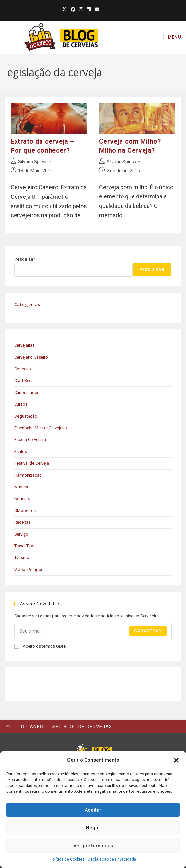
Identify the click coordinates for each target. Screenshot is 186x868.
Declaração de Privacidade (112, 859)
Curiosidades (27, 392)
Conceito (23, 369)
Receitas (22, 522)
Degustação (26, 416)
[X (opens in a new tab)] (64, 9)
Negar (93, 828)
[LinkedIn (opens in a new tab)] (89, 9)
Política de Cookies (67, 859)
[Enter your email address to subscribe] (93, 631)
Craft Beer (23, 380)
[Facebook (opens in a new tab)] (73, 9)
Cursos (21, 404)
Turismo (22, 558)
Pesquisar (25, 259)
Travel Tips (24, 546)
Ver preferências (93, 846)
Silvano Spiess (33, 162)
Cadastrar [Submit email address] (148, 631)
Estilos (21, 452)
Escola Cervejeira (30, 440)
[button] (176, 760)
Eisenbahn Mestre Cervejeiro (41, 428)
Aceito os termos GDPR (41, 646)
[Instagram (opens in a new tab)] (81, 9)
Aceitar (93, 810)
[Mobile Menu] (172, 37)
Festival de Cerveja (32, 463)
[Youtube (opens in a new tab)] (96, 9)
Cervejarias (24, 345)
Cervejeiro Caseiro (31, 357)
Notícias (22, 499)
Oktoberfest (26, 511)
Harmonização (28, 475)
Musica (21, 487)
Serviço (21, 534)
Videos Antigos (29, 570)
